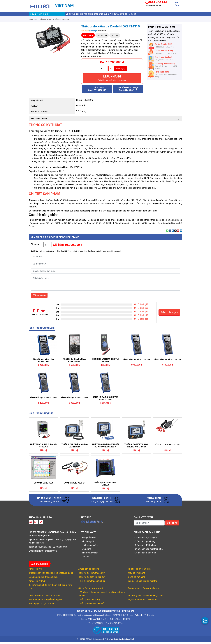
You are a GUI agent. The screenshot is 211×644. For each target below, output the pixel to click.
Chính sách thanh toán (145, 555)
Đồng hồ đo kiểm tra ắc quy (92, 575)
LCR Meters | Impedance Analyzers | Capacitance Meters (102, 596)
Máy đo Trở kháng (137, 575)
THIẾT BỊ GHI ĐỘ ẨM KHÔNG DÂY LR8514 (75, 447)
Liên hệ (156, 15)
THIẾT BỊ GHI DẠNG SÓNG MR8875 (106, 486)
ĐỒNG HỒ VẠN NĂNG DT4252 (44, 399)
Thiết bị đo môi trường (89, 601)
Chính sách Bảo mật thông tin (149, 551)
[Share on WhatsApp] (167, 232)
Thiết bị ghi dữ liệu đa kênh (42, 605)
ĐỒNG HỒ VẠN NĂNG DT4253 (74, 399)
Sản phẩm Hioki (41, 15)
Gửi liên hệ (172, 525)
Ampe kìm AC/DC (37, 583)
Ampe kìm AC (35, 571)
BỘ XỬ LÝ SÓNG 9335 (44, 485)
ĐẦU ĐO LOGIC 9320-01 (74, 485)
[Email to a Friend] (175, 232)
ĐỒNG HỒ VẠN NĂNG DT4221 (136, 361)
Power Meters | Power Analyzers (144, 590)
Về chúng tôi (75, 15)
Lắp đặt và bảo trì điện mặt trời (143, 583)
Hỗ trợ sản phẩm (97, 15)
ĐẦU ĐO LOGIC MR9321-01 (167, 447)
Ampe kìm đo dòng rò (89, 571)
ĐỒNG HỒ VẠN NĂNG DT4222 (167, 361)
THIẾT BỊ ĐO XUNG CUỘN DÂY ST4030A (44, 447)
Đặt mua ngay (39, 297)
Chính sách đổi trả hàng (146, 547)
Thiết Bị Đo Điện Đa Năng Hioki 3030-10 (75, 362)
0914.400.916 (158, 2)
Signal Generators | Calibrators (143, 601)
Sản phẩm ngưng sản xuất (91, 590)
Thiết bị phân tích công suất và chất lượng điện (51, 575)
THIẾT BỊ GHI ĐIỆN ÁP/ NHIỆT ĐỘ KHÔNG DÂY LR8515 (105, 447)
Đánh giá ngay (169, 314)
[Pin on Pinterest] (178, 232)
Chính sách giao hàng (145, 543)
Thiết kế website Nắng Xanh (124, 641)
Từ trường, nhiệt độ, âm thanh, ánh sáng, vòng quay (51, 589)
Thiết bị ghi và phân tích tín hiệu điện (146, 597)
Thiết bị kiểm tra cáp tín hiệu (92, 583)
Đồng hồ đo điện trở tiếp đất (92, 579)
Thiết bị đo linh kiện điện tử (91, 605)
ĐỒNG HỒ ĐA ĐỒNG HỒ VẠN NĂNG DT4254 (106, 400)
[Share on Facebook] (170, 232)
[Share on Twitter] (173, 232)
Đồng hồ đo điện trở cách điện (43, 579)
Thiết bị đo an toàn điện (139, 571)
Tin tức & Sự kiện (137, 15)
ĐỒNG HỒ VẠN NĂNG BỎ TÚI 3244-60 (105, 362)
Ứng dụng (117, 15)
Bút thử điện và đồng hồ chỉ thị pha (45, 601)
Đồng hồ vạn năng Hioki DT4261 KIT (44, 362)
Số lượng (35, 246)
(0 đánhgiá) (93, 33)
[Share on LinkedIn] (181, 232)
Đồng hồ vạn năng (137, 579)
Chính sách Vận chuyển (146, 540)
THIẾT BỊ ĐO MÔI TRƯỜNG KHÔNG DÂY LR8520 (136, 447)
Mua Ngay (121, 70)
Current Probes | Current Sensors (44, 597)
